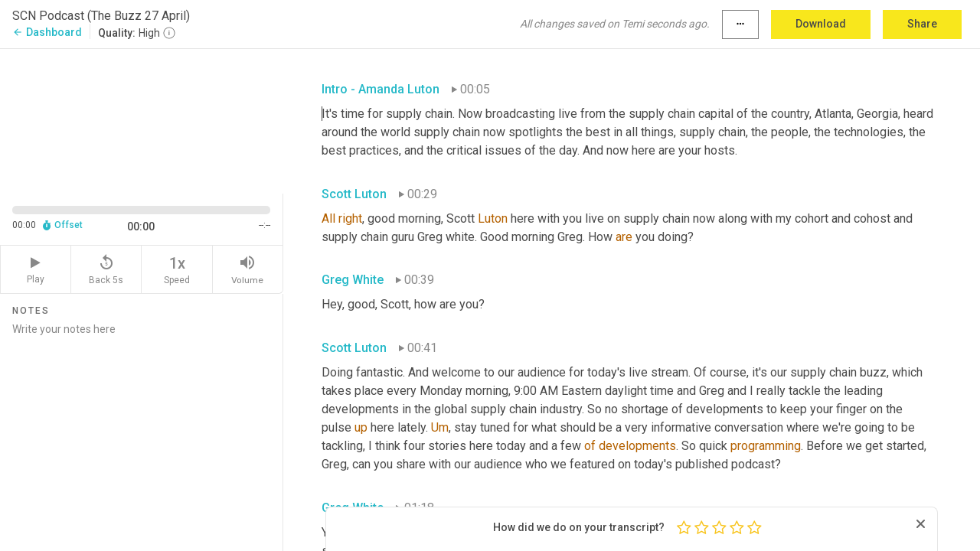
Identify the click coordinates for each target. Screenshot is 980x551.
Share (922, 24)
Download (821, 24)
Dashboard (47, 32)
